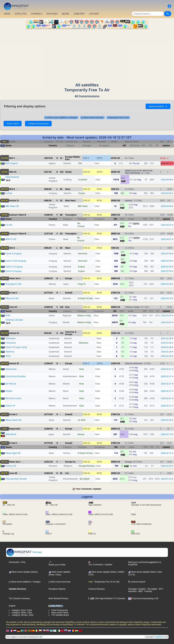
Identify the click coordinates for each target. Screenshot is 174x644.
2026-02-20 (166, 420)
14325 (114, 363)
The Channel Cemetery (19, 598)
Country (53, 145)
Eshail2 (69, 293)
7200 (113, 189)
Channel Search (137, 582)
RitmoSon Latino (14, 398)
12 (61, 158)
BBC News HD (12, 206)
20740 (114, 158)
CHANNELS (36, 14)
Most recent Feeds (60, 613)
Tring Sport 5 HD (14, 284)
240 (62, 307)
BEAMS (66, 14)
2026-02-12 (166, 453)
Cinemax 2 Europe (14, 320)
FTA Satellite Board (60, 615)
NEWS (7, 14)
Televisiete (11, 338)
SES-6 (12, 189)
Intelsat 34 (14, 333)
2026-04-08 (166, 180)
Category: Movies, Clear (23, 615)
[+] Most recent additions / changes (61, 118)
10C (62, 333)
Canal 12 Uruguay (14, 267)
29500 (114, 473)
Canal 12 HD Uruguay (16, 261)
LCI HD (9, 225)
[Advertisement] (87, 55)
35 (61, 473)
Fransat (81, 226)
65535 (163, 158)
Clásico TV (10, 406)
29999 (114, 278)
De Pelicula (11, 384)
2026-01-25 (166, 479)
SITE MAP (94, 14)
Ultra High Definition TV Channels (107, 598)
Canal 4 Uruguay (14, 253)
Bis (79, 223)
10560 (114, 333)
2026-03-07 (166, 316)
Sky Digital (85, 479)
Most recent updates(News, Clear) (59, 573)
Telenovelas (11, 369)
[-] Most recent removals (92, 118)
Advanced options (158, 106)
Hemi (68, 189)
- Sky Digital (151, 589)
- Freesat (147, 591)
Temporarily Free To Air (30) (104, 582)
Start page (24, 552)
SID (124, 145)
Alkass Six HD (12, 298)
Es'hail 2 (13, 293)
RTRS (8, 316)
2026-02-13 (166, 434)
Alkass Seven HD (14, 420)
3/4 (119, 158)
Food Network (12, 177)
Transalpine (71, 215)
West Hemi (70, 201)
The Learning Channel (16, 479)
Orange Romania (87, 466)
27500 (114, 293)
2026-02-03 (166, 466)
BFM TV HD (11, 239)
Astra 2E (13, 473)
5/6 (119, 201)
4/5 (119, 172)
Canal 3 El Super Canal (16, 347)
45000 (114, 172)
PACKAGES (52, 14)
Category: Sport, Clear (22, 610)
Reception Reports (57, 589)
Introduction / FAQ (17, 562)
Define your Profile (57, 563)
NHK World (11, 434)
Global (68, 172)
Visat (81, 369)
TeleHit (9, 391)
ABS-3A (13, 172)
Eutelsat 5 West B (18, 215)
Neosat (81, 434)
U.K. (67, 473)
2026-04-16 (166, 163)
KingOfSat (159, 637)
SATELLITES (21, 14)
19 (61, 201)
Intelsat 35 (14, 363)
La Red (9, 193)
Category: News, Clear (22, 613)
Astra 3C (13, 307)
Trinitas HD (11, 466)
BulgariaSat (15, 429)
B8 (61, 215)
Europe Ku (70, 462)
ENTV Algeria (12, 163)
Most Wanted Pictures (59, 598)
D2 (61, 234)
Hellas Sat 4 (15, 278)
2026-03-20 (166, 284)
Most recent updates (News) (23, 572)
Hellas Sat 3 (15, 462)
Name (8, 145)
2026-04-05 (166, 193)
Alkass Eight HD (13, 453)
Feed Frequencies (60, 610)
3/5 (119, 333)
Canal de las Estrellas (16, 376)
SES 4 (12, 158)
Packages (133, 589)
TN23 (8, 356)
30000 (114, 201)
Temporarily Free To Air (118, 118)
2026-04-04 (166, 206)
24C (62, 172)
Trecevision (11, 343)
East (67, 307)
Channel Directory (97, 589)
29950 (114, 215)
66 (61, 189)
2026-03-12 (166, 298)
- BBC (140, 591)
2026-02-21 (166, 369)
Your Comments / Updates (89, 489)
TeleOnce (10, 352)
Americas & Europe (71, 333)
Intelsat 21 (14, 201)
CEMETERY (79, 14)
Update (166, 145)
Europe (69, 278)
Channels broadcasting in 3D (143, 598)
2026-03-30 (166, 253)
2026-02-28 (166, 338)
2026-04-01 (166, 225)
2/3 (118, 189)
